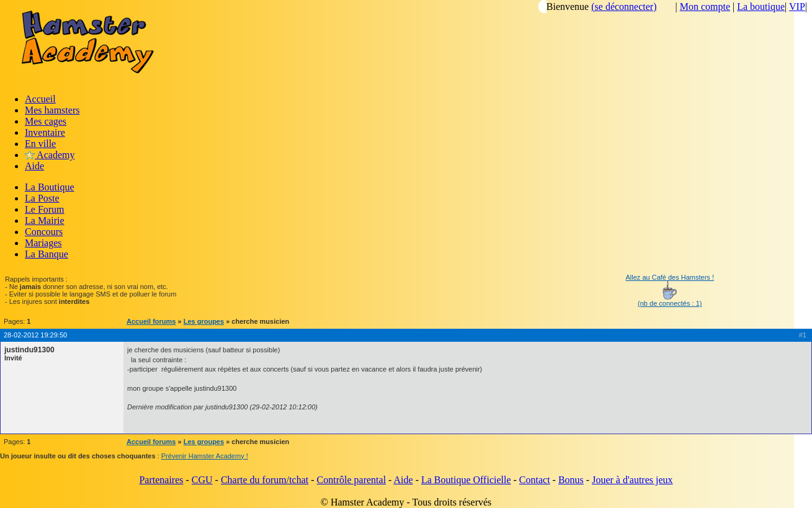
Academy (50, 155)
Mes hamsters (52, 110)
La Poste (42, 198)
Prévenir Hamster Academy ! (205, 456)
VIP (797, 7)
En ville (40, 144)
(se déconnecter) (624, 7)
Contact (535, 480)
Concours (44, 232)
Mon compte (705, 7)
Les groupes (204, 321)
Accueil (40, 99)
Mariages (43, 243)
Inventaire (45, 132)
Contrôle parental (352, 480)
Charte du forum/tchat (265, 480)
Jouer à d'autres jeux (632, 480)
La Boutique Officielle (466, 480)
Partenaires (161, 480)
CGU (202, 480)
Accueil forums (151, 321)
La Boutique (50, 187)
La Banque (47, 254)
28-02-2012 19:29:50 (35, 335)
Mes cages (46, 121)
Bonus (571, 480)
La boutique (761, 7)
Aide (34, 166)
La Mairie (45, 221)
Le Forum (45, 209)
